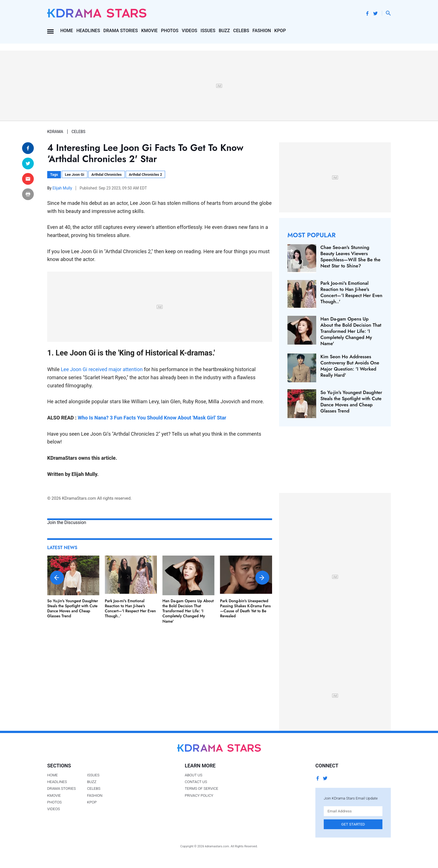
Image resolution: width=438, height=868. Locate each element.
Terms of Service (201, 788)
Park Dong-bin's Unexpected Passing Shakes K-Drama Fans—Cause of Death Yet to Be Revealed (245, 609)
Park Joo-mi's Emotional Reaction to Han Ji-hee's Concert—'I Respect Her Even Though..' (130, 609)
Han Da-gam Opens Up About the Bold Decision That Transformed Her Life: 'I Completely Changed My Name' (188, 611)
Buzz (224, 31)
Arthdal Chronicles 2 (145, 175)
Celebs (241, 31)
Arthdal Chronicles (106, 175)
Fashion (262, 31)
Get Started (353, 824)
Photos (170, 31)
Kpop (280, 31)
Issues (208, 31)
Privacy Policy (199, 795)
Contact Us (196, 782)
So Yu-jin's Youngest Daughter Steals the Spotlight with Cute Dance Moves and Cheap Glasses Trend (73, 609)
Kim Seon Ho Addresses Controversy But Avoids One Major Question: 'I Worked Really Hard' (350, 366)
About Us (193, 775)
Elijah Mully (63, 188)
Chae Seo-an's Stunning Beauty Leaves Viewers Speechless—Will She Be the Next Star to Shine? (350, 257)
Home (67, 31)
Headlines (88, 31)
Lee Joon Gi (74, 175)
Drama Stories (121, 31)
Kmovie (150, 31)
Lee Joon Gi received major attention (102, 369)
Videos (190, 31)
